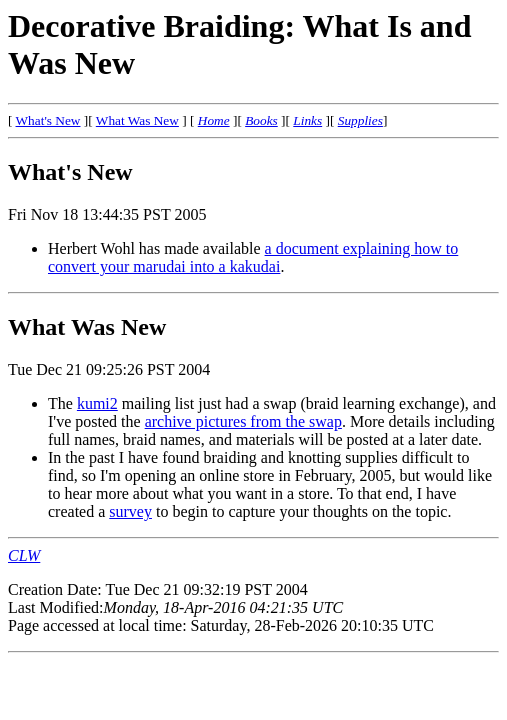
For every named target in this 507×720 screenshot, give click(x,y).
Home (214, 120)
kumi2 (97, 403)
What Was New (137, 120)
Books (261, 120)
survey (130, 511)
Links (307, 120)
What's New (48, 120)
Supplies (360, 120)
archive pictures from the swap (243, 421)
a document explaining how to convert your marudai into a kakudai (253, 257)
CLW (24, 555)
